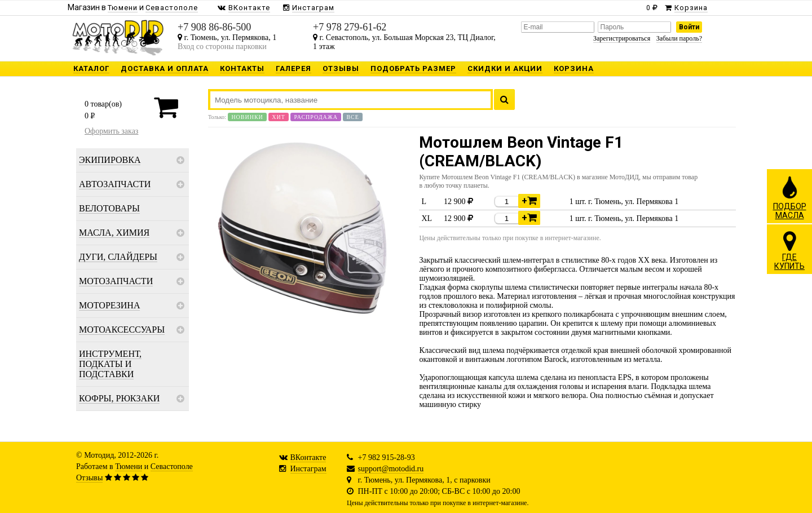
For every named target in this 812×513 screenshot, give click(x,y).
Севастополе (172, 466)
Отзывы (89, 478)
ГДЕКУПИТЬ (789, 250)
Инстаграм (308, 469)
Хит (279, 117)
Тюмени (129, 466)
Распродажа (316, 117)
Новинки (247, 117)
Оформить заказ (111, 131)
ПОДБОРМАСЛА (790, 197)
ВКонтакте (308, 457)
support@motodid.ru (391, 469)
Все (352, 117)
